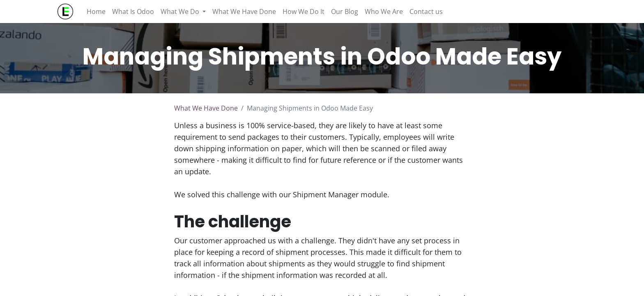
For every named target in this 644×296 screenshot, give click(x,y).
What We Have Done (206, 108)
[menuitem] (96, 12)
